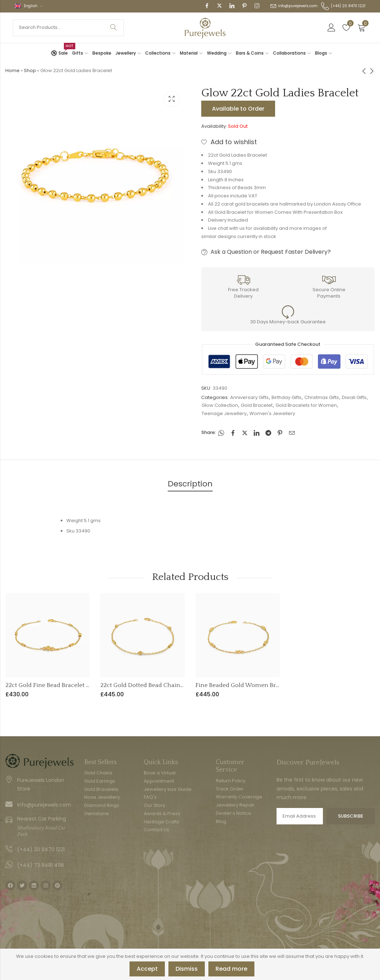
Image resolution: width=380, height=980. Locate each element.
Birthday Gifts (287, 397)
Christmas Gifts (322, 397)
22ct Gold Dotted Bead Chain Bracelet (152, 685)
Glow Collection (220, 405)
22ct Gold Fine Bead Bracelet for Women (62, 685)
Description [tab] (190, 484)
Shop (30, 70)
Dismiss (187, 969)
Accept (147, 969)
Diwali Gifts (354, 397)
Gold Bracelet (257, 405)
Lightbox (172, 99)
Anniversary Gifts (249, 397)
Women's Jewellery (272, 413)
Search (113, 28)
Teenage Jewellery (224, 413)
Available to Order (238, 109)
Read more (231, 969)
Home (12, 70)
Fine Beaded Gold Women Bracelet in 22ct (254, 685)
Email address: (300, 816)
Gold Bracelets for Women (306, 405)
